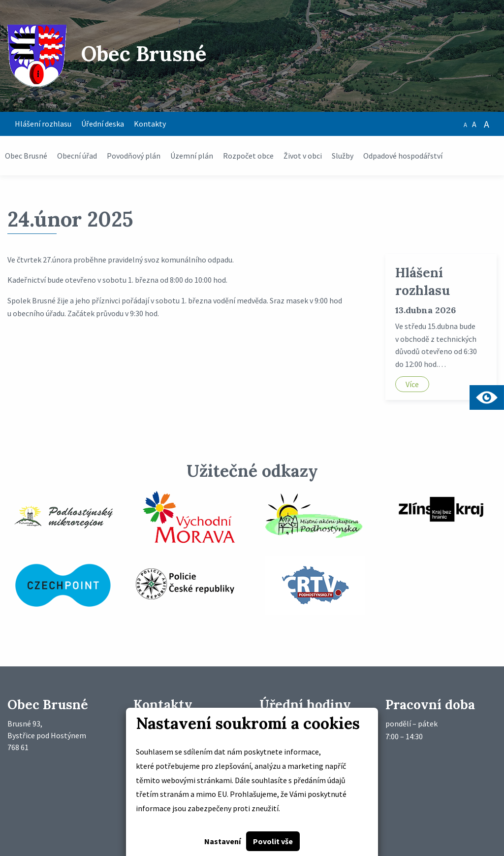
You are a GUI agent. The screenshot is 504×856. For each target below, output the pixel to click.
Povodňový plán (134, 156)
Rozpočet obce (248, 156)
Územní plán (192, 156)
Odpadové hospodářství (403, 156)
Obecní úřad (77, 156)
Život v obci (303, 156)
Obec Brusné (26, 156)
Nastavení (222, 841)
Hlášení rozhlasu (43, 124)
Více (412, 384)
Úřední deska (103, 124)
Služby (343, 156)
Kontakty (150, 124)
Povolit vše (273, 841)
